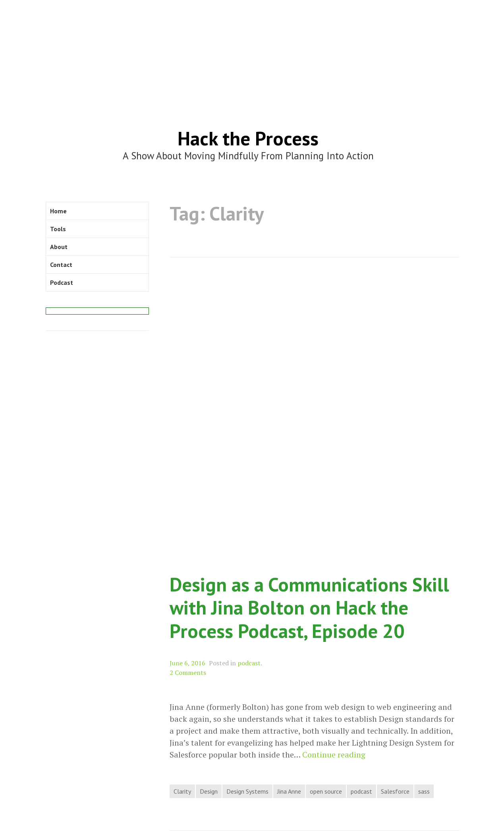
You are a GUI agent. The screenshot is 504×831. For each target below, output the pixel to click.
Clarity (182, 791)
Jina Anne (289, 791)
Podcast (62, 282)
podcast (249, 663)
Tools (58, 229)
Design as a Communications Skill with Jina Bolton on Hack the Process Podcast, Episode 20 (309, 607)
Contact (61, 265)
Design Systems (247, 791)
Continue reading (334, 755)
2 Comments (188, 673)
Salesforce (395, 791)
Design (209, 791)
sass (424, 791)
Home (58, 211)
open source (326, 791)
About (59, 247)
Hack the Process (248, 138)
